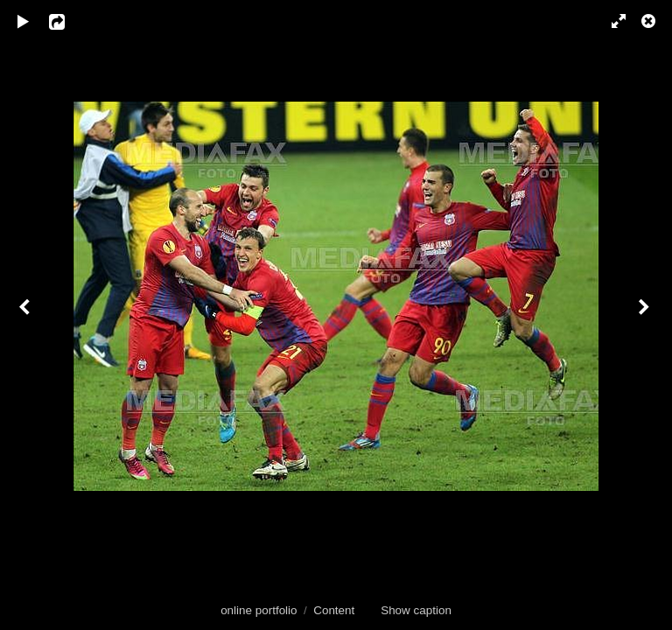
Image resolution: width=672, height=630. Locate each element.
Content (334, 610)
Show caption (416, 610)
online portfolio (259, 610)
